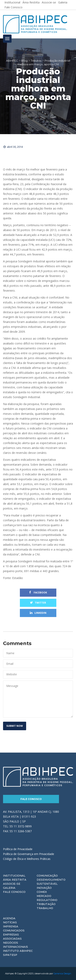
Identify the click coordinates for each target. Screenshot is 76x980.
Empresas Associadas (12, 937)
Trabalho (45, 908)
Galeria (9, 888)
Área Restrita (15, 880)
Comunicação (47, 876)
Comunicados (14, 930)
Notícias (10, 922)
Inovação (44, 888)
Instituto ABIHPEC (18, 951)
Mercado (44, 896)
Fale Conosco (13, 7)
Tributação (46, 904)
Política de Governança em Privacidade (29, 854)
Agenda (9, 918)
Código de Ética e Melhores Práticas (27, 859)
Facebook (38, 593)
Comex (42, 892)
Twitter (38, 603)
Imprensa (11, 926)
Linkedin (38, 613)
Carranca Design (62, 973)
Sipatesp (10, 955)
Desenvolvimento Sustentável (51, 882)
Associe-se (12, 884)
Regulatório (47, 900)
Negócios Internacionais (16, 945)
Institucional (14, 876)
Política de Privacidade (18, 849)
